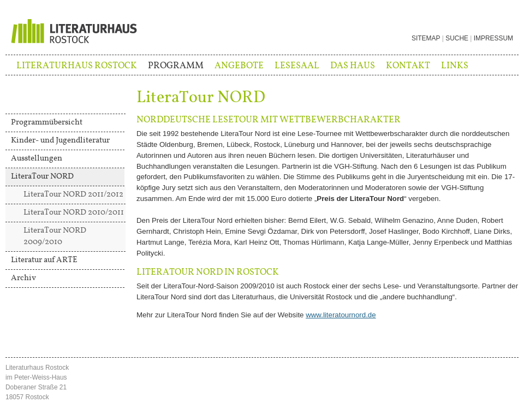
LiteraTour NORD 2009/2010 (55, 236)
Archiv (23, 278)
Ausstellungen (37, 158)
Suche (457, 38)
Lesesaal (297, 66)
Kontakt (408, 66)
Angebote (239, 66)
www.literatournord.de (341, 315)
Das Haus (353, 66)
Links (455, 66)
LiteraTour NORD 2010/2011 (74, 212)
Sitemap (426, 38)
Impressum (493, 38)
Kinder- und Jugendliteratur (60, 140)
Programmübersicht (47, 122)
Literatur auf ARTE (44, 260)
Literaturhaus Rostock (77, 66)
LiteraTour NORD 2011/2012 (73, 194)
